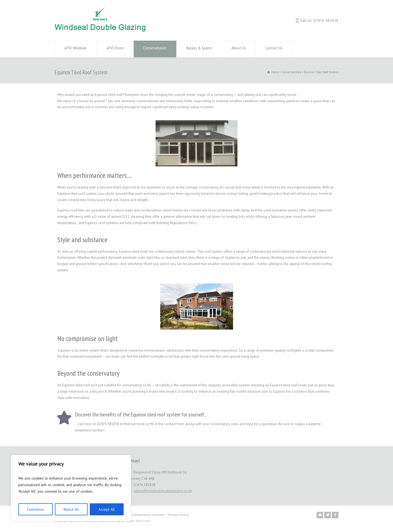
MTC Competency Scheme (145, 515)
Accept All (107, 509)
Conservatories (155, 49)
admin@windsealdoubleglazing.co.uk (163, 491)
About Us (239, 49)
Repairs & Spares (199, 49)
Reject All (71, 509)
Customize (35, 509)
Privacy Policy (179, 515)
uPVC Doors (115, 49)
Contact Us (274, 49)
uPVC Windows (76, 49)
